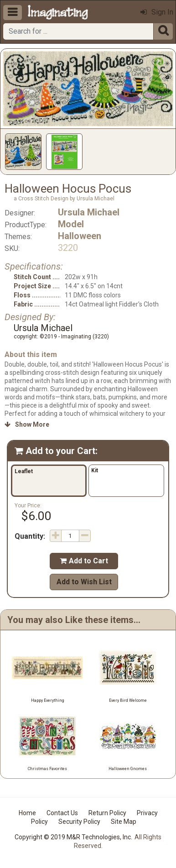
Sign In (157, 12)
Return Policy (107, 813)
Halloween (80, 236)
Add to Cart (84, 561)
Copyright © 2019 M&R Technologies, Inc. (73, 837)
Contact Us (62, 813)
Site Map (124, 822)
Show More (27, 424)
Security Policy (79, 822)
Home (27, 813)
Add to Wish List (84, 582)
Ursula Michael (89, 212)
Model (71, 224)
